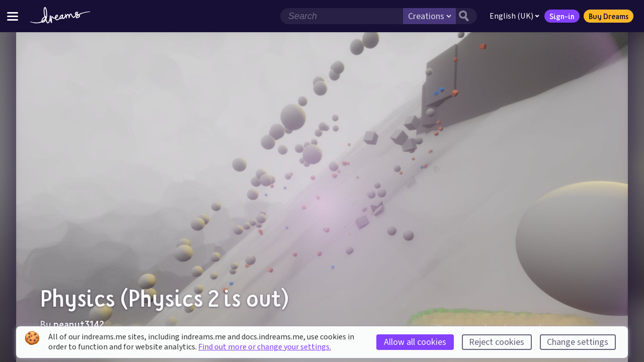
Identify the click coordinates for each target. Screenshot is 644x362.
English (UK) (514, 16)
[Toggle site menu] (13, 16)
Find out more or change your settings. (265, 347)
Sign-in (562, 16)
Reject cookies (497, 342)
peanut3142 (79, 324)
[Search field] (342, 16)
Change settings (578, 342)
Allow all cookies (415, 342)
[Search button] (466, 16)
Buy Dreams (609, 16)
